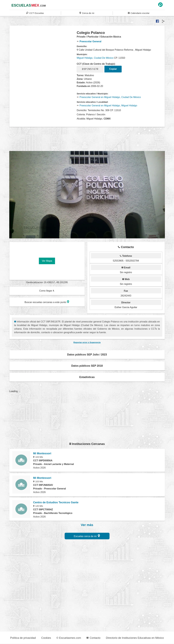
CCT (35, 13)
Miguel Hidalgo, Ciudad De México (95, 58)
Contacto (93, 638)
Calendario (139, 13)
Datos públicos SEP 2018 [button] (87, 366)
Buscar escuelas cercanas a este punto (47, 302)
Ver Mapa (47, 261)
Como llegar (47, 291)
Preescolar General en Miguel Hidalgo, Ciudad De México (109, 97)
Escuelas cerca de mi (87, 536)
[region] (43, 54)
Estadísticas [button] (87, 377)
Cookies (46, 638)
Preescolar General (89, 41)
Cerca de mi (87, 13)
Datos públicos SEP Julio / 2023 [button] (87, 355)
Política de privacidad (23, 638)
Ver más (87, 525)
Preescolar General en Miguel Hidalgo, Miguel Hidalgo (107, 106)
